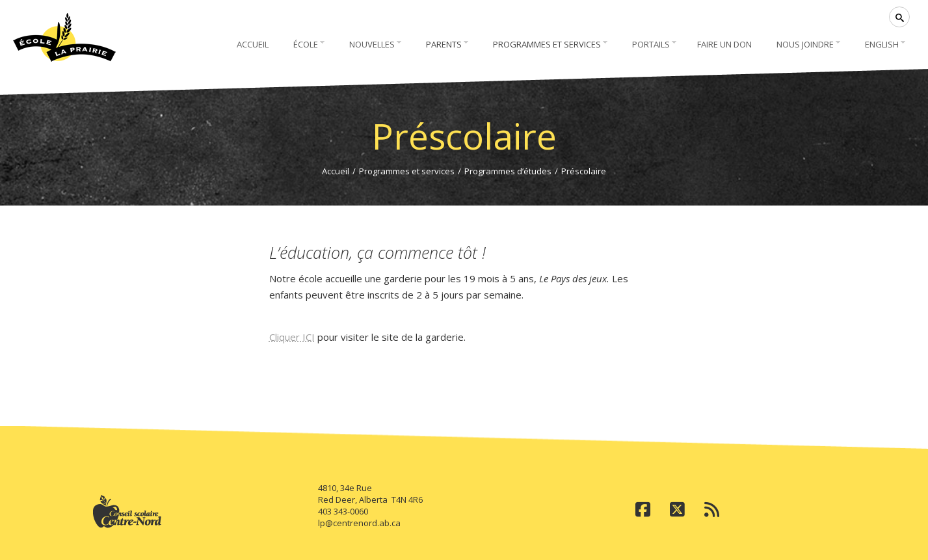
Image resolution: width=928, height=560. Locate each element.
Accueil (336, 171)
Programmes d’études (508, 171)
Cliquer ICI (292, 337)
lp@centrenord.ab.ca (359, 523)
